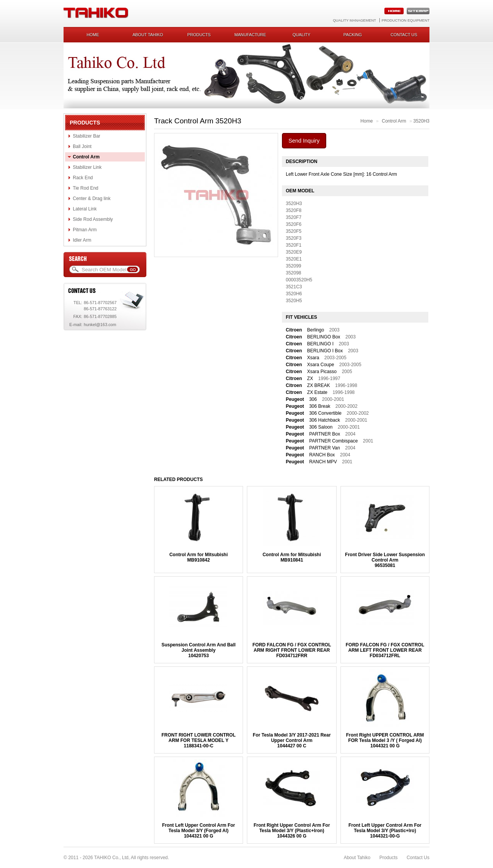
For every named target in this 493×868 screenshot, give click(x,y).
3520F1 (294, 245)
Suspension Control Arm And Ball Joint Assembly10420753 (198, 650)
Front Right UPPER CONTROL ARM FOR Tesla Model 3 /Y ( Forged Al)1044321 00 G (385, 740)
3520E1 (294, 259)
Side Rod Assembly (93, 219)
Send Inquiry (304, 141)
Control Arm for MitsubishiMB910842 (199, 557)
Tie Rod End (86, 188)
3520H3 (421, 121)
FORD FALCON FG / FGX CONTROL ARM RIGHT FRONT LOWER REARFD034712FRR (292, 650)
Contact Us (418, 858)
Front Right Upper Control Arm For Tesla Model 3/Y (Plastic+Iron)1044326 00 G (292, 831)
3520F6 (294, 224)
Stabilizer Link (87, 167)
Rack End (83, 178)
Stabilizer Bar (86, 136)
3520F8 (294, 210)
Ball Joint (82, 146)
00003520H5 (299, 280)
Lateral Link (85, 209)
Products (199, 35)
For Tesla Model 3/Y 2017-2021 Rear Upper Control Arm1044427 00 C (292, 740)
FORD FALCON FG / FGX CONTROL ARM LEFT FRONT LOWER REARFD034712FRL (385, 650)
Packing (353, 35)
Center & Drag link (92, 198)
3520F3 (294, 238)
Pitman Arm (85, 230)
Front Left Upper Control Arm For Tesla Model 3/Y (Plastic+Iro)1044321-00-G (385, 831)
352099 (293, 266)
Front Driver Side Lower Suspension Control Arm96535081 (385, 560)
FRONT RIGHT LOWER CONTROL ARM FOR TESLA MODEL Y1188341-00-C (199, 740)
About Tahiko (148, 35)
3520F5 (294, 231)
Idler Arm (82, 240)
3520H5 (294, 301)
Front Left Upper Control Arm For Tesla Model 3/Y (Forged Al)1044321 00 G (199, 831)
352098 (293, 273)
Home (93, 35)
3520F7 (294, 217)
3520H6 (294, 294)
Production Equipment (406, 20)
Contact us (404, 35)
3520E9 (294, 252)
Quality (301, 35)
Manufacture (250, 35)
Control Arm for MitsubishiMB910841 (292, 557)
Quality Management (354, 20)
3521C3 (294, 287)
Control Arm (86, 157)
